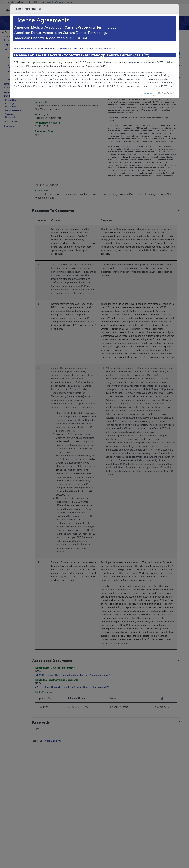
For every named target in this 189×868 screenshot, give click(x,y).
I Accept (147, 93)
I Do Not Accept (166, 93)
